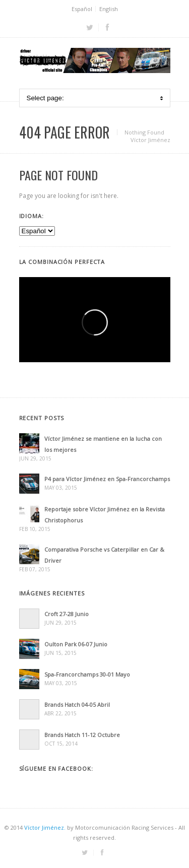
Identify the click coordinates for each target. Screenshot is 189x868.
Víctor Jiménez (150, 140)
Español (82, 9)
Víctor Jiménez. (45, 827)
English (109, 9)
